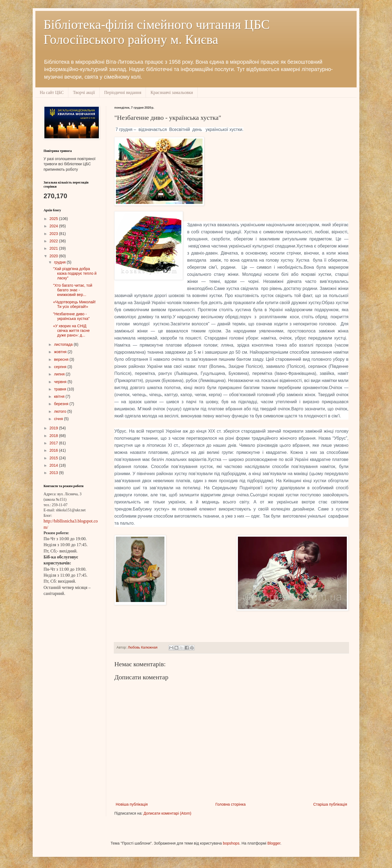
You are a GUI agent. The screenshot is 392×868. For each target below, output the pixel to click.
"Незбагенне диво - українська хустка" (71, 316)
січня (59, 419)
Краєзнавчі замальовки (172, 92)
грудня (60, 262)
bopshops (231, 843)
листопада (64, 344)
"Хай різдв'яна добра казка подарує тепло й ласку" (75, 273)
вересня (62, 359)
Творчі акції (84, 92)
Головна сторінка (230, 804)
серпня (61, 367)
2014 (54, 465)
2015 (54, 458)
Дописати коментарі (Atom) (167, 813)
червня (61, 382)
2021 (54, 248)
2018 (54, 436)
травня (61, 389)
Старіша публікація (330, 804)
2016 (54, 450)
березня (62, 404)
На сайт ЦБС (52, 92)
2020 (54, 256)
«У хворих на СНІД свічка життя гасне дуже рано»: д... (71, 331)
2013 (54, 473)
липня (60, 374)
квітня (60, 396)
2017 (54, 443)
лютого (61, 411)
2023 (54, 234)
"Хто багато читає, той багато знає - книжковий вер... (73, 290)
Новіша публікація (132, 804)
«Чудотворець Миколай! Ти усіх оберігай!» (74, 304)
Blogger (274, 843)
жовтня (61, 352)
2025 (54, 219)
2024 (54, 226)
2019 (54, 428)
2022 (54, 241)
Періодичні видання (123, 92)
